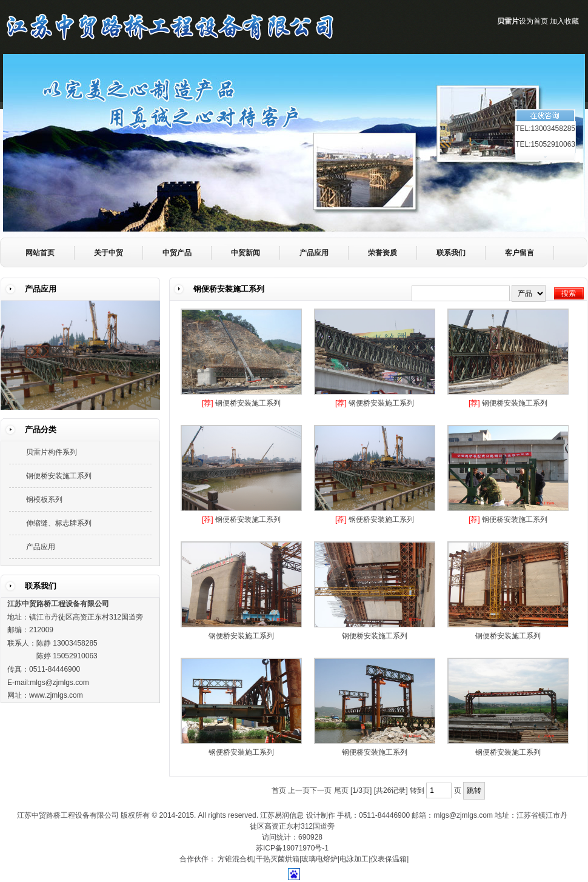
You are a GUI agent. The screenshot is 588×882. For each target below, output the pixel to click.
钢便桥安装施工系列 (248, 403)
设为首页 (533, 21)
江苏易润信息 (282, 815)
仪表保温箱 (389, 859)
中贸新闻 (246, 253)
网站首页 (40, 253)
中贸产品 (177, 253)
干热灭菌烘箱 (278, 859)
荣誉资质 (383, 253)
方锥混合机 (236, 859)
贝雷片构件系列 (52, 452)
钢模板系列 (44, 499)
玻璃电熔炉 (319, 859)
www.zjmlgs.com (56, 695)
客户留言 (520, 253)
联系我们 (451, 253)
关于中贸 (109, 253)
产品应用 (314, 253)
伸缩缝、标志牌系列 (59, 523)
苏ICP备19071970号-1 (292, 848)
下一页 (321, 790)
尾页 (341, 790)
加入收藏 (564, 21)
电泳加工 (354, 859)
